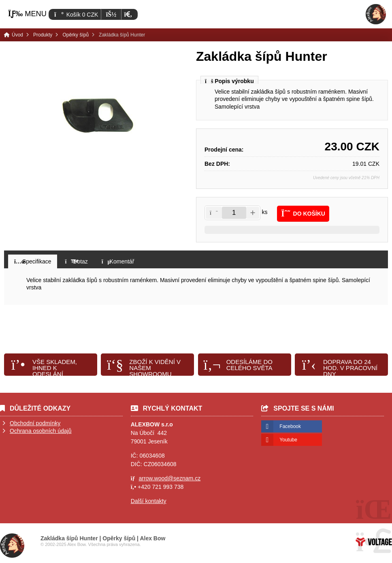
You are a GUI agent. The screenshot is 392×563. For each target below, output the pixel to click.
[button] (128, 14)
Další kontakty (149, 501)
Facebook (290, 426)
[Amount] (234, 213)
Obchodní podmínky (35, 423)
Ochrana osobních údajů (41, 431)
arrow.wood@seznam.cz (169, 478)
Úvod (376, 14)
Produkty (43, 35)
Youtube (288, 440)
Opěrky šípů (76, 35)
